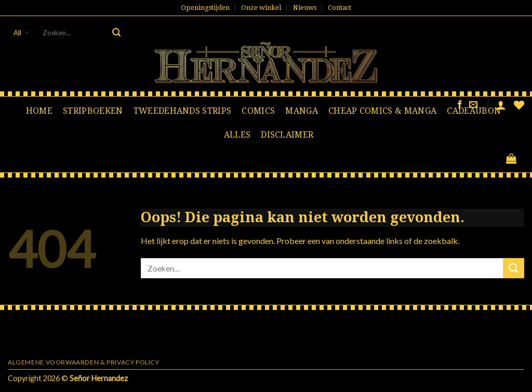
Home (39, 111)
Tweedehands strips (183, 111)
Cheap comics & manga (382, 111)
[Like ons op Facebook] (460, 105)
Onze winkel (261, 8)
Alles (237, 135)
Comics (258, 111)
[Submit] (116, 33)
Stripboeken (93, 111)
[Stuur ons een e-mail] (473, 105)
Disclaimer (287, 135)
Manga (302, 111)
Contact (340, 8)
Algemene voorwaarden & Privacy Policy (84, 362)
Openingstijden (205, 8)
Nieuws (305, 8)
